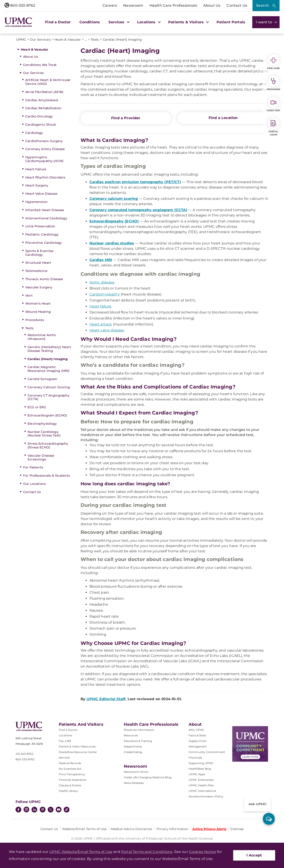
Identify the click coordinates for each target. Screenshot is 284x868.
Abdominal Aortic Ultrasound (42, 337)
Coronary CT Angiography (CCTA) (48, 397)
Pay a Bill (65, 741)
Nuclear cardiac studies (112, 243)
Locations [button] (148, 22)
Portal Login (274, 127)
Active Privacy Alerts (209, 829)
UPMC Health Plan (201, 785)
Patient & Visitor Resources (77, 746)
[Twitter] (51, 810)
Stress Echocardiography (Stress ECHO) (48, 445)
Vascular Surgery (39, 287)
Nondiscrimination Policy (206, 796)
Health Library (68, 791)
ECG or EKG (37, 407)
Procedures (35, 320)
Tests (29, 328)
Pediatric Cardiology (42, 234)
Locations (65, 735)
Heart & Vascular (35, 50)
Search (262, 5)
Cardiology (34, 133)
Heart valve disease (107, 330)
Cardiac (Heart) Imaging (48, 359)
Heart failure (101, 306)
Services (64, 758)
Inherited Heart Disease (45, 210)
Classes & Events (70, 785)
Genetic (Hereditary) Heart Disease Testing (49, 349)
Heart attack (101, 324)
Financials (195, 758)
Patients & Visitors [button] (188, 22)
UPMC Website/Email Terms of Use (81, 852)
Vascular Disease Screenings (41, 457)
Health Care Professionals (173, 5)
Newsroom (133, 5)
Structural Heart (38, 263)
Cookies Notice (202, 852)
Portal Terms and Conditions (147, 852)
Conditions (90, 22)
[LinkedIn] (34, 810)
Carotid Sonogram (42, 379)
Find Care (274, 62)
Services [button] (118, 22)
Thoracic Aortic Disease (44, 279)
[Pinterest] (43, 810)
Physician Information (139, 730)
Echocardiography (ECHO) (114, 221)
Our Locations (34, 484)
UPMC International (202, 791)
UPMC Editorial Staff (106, 699)
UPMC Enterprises (201, 780)
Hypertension (36, 202)
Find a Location (223, 118)
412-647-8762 (24, 754)
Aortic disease (102, 282)
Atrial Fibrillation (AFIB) (44, 92)
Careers (110, 5)
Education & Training (138, 741)
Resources (131, 735)
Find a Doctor (58, 22)
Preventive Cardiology (43, 243)
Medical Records (70, 763)
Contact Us (237, 5)
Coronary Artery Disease (45, 149)
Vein (29, 295)
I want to (266, 22)
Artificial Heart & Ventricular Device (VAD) (48, 82)
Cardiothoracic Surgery (44, 141)
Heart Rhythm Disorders (45, 177)
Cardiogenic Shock (41, 125)
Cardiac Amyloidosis (42, 100)
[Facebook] (18, 810)
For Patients (33, 467)
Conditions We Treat (40, 65)
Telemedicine (36, 271)
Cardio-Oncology (39, 116)
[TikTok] (67, 810)
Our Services (33, 73)
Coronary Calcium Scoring (49, 387)
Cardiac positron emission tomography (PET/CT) (135, 182)
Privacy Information (173, 829)
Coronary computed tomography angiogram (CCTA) (138, 210)
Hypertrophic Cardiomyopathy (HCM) (44, 159)
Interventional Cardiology (46, 218)
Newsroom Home (136, 772)
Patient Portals (231, 22)
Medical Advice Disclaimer (132, 829)
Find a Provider (126, 118)
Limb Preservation (40, 226)
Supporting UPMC (201, 763)
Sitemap (237, 829)
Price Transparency (72, 774)
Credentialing (133, 752)
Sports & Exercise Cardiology (39, 253)
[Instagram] (26, 810)
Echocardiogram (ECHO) (47, 415)
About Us (212, 5)
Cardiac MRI (101, 260)
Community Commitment (207, 752)
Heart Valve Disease (41, 194)
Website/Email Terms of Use (84, 829)
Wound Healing (38, 312)
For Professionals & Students (46, 476)
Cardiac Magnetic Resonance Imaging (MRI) (48, 369)
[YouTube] (59, 810)
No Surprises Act (70, 769)
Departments (133, 746)
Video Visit (273, 104)
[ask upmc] (269, 819)
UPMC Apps (197, 774)
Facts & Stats (197, 735)
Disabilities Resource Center (78, 752)
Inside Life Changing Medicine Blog (148, 777)
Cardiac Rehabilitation (43, 108)
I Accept (254, 855)
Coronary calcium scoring (114, 199)
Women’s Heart (38, 303)
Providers (273, 83)
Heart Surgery (37, 185)
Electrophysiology (42, 424)
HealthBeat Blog (200, 769)
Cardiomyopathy (105, 294)
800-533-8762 (20, 5)
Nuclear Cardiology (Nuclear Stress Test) (44, 434)
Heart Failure (36, 169)
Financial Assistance (73, 780)
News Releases (134, 783)
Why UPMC (196, 730)
